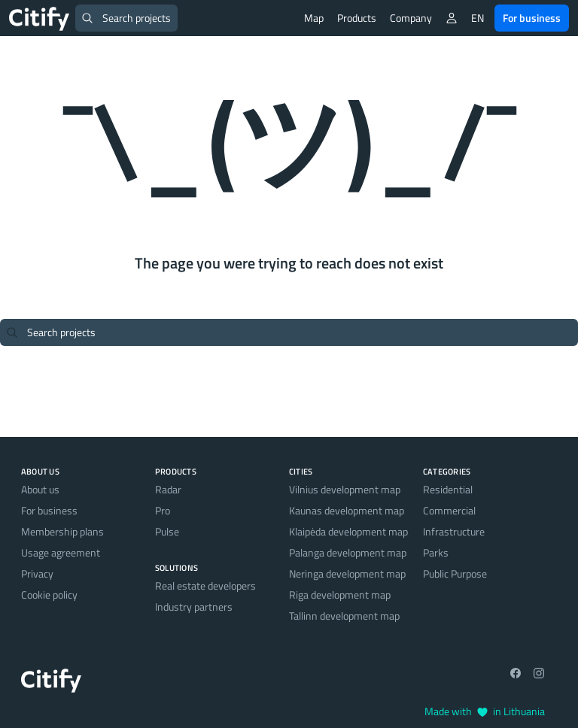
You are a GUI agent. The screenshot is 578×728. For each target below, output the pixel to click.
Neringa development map (347, 573)
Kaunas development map (347, 510)
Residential (448, 489)
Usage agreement (61, 552)
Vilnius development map (345, 489)
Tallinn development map (344, 616)
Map (314, 18)
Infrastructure (454, 531)
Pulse (167, 531)
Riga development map (340, 595)
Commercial (449, 510)
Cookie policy (49, 595)
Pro (163, 510)
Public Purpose (455, 573)
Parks (436, 552)
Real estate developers (205, 585)
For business (532, 18)
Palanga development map (348, 552)
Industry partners (194, 607)
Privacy (37, 573)
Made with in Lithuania (485, 711)
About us (40, 489)
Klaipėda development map (348, 531)
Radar (168, 489)
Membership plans (62, 531)
